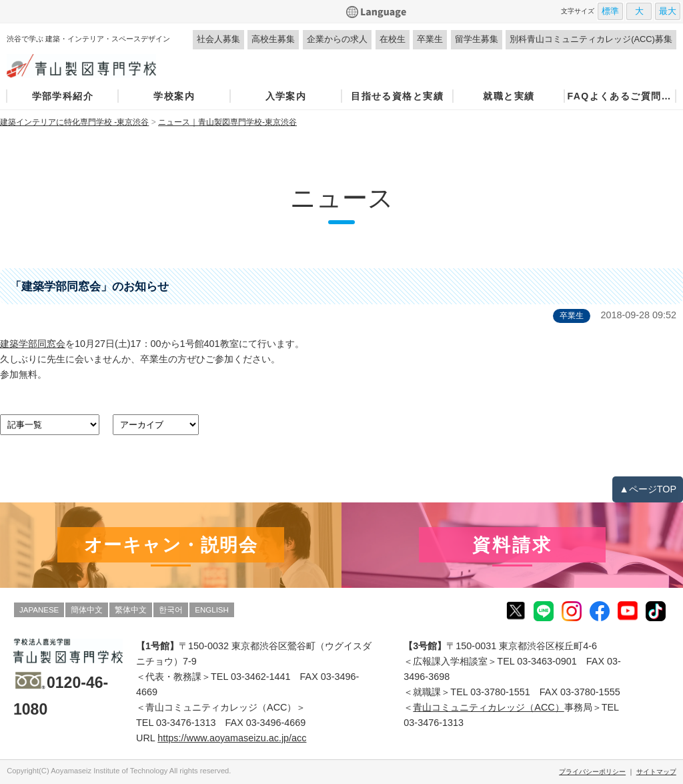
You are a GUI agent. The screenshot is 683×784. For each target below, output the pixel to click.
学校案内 (174, 96)
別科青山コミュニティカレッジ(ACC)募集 (591, 39)
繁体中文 (131, 610)
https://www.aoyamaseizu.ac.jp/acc (232, 738)
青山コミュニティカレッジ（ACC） (488, 707)
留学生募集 (477, 39)
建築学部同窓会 (33, 344)
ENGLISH (212, 610)
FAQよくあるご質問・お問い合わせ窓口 (620, 96)
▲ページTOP (648, 489)
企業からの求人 (337, 39)
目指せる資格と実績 (397, 96)
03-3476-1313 (186, 723)
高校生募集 (273, 39)
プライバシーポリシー (592, 772)
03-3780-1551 (500, 692)
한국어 (171, 610)
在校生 (393, 39)
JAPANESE (39, 610)
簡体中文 (87, 610)
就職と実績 (509, 96)
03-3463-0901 (547, 661)
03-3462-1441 (261, 677)
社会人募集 (218, 39)
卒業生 (430, 39)
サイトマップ (656, 772)
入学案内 (286, 96)
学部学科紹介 (63, 96)
